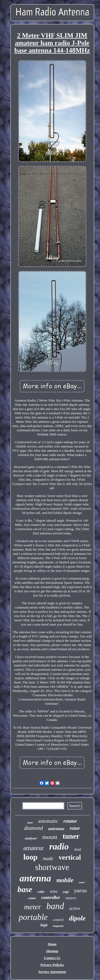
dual (78, 849)
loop (31, 857)
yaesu (81, 890)
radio (59, 846)
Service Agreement (52, 972)
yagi (66, 892)
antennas (56, 829)
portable (33, 917)
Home (52, 944)
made (48, 859)
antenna (35, 878)
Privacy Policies (52, 965)
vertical (70, 857)
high (44, 925)
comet (32, 898)
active (75, 908)
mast (30, 823)
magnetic (58, 926)
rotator (70, 821)
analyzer (31, 838)
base (25, 889)
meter (33, 907)
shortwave (52, 867)
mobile (65, 880)
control (58, 920)
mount (50, 837)
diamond (34, 828)
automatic (48, 821)
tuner (71, 836)
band (55, 906)
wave (82, 882)
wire (54, 891)
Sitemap (52, 951)
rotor (75, 828)
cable (41, 892)
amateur (33, 848)
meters (71, 898)
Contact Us (52, 958)
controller (51, 897)
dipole (77, 918)
